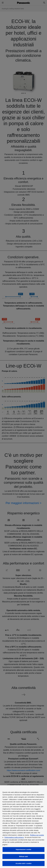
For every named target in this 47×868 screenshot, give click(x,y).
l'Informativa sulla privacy (14, 837)
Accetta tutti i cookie (24, 863)
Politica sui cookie (37, 835)
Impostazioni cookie (23, 849)
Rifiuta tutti (23, 857)
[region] (23, 827)
